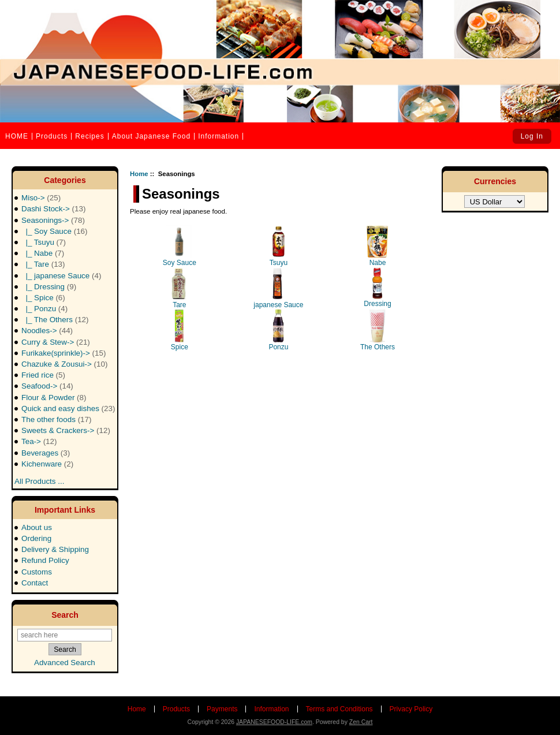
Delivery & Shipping (55, 549)
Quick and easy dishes (68, 408)
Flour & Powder (54, 398)
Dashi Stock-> (53, 209)
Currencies (495, 181)
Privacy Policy (411, 709)
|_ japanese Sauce (61, 276)
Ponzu (278, 330)
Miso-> (41, 198)
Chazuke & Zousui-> (64, 364)
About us (37, 527)
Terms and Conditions (339, 709)
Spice (179, 330)
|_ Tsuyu (44, 242)
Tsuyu (279, 246)
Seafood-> (47, 386)
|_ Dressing (49, 287)
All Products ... (39, 478)
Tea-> (39, 441)
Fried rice (43, 375)
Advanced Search (65, 663)
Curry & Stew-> (56, 342)
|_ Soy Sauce (55, 231)
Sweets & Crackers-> (66, 430)
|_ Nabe (43, 253)
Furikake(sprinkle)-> (64, 353)
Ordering (36, 538)
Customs (37, 572)
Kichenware (47, 464)
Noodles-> (47, 331)
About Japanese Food (151, 136)
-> (53, 220)
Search (65, 615)
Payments (222, 709)
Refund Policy (45, 560)
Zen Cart (361, 722)
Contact (35, 583)
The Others (378, 330)
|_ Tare (43, 264)
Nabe (377, 246)
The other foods (56, 419)
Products (52, 136)
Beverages (46, 453)
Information (219, 136)
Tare (179, 288)
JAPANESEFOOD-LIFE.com (274, 722)
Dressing (377, 288)
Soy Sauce (180, 246)
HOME (17, 136)
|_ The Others (55, 320)
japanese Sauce (278, 288)
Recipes (89, 136)
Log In (532, 136)
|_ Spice (43, 298)
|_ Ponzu (44, 309)
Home (139, 174)
